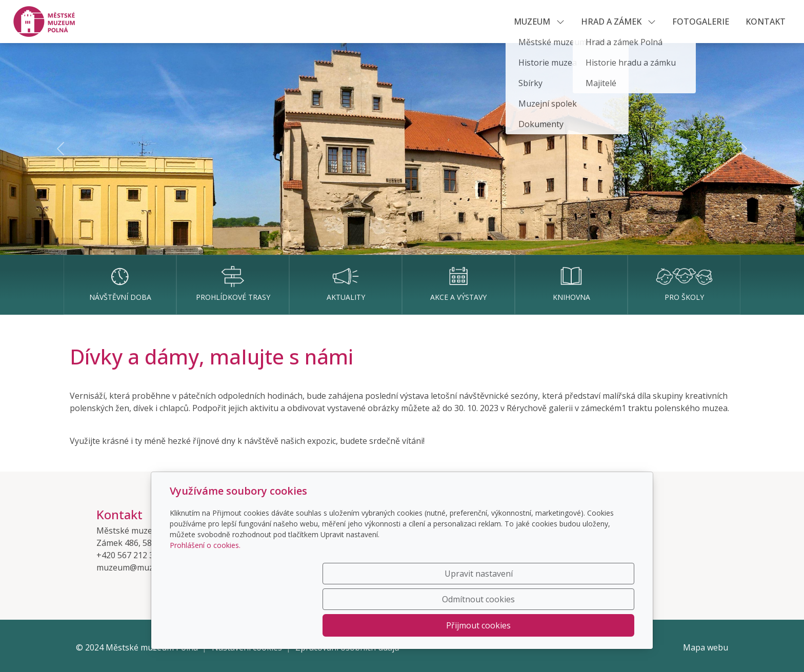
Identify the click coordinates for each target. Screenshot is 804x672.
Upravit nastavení (380, 625)
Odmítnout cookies (483, 625)
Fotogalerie (701, 22)
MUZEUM (539, 22)
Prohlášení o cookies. (205, 596)
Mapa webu (706, 647)
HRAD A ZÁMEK (618, 22)
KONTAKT (766, 22)
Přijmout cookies (585, 625)
